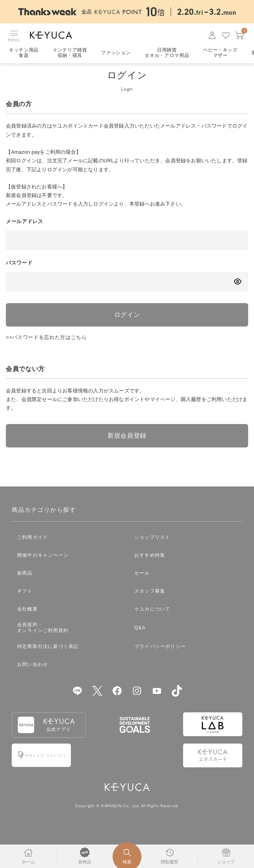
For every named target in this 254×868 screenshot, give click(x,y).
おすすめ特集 (150, 566)
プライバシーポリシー (160, 657)
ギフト (25, 602)
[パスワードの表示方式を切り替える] (237, 292)
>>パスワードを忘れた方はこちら (46, 348)
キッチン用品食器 (24, 53)
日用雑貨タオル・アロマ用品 (167, 53)
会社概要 (27, 620)
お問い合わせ (33, 675)
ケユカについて (152, 620)
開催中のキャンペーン (43, 566)
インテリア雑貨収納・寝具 (70, 53)
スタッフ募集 (150, 602)
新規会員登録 (127, 446)
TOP (11, 73)
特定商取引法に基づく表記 (48, 657)
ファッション (116, 53)
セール (142, 584)
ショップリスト (152, 548)
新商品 (25, 584)
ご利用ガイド (33, 548)
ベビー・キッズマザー (220, 53)
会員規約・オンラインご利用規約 (43, 638)
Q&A (140, 639)
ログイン (127, 326)
